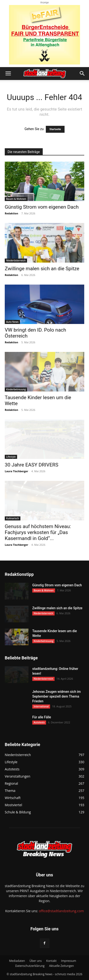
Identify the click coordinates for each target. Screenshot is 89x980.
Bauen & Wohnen (16, 199)
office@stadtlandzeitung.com (61, 911)
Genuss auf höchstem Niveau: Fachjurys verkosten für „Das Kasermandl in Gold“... (38, 532)
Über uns (35, 961)
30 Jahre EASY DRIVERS (32, 465)
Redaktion (11, 213)
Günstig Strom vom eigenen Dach (42, 207)
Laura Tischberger (16, 471)
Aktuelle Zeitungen (61, 966)
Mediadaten (17, 961)
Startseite (55, 129)
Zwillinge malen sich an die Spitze (42, 269)
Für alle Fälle (42, 717)
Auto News (12, 322)
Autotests (39, 722)
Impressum (68, 961)
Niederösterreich (16, 260)
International (41, 706)
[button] (8, 74)
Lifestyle (11, 457)
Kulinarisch (13, 518)
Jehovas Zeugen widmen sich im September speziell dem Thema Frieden (56, 696)
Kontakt (51, 961)
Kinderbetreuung (16, 389)
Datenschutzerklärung (30, 966)
